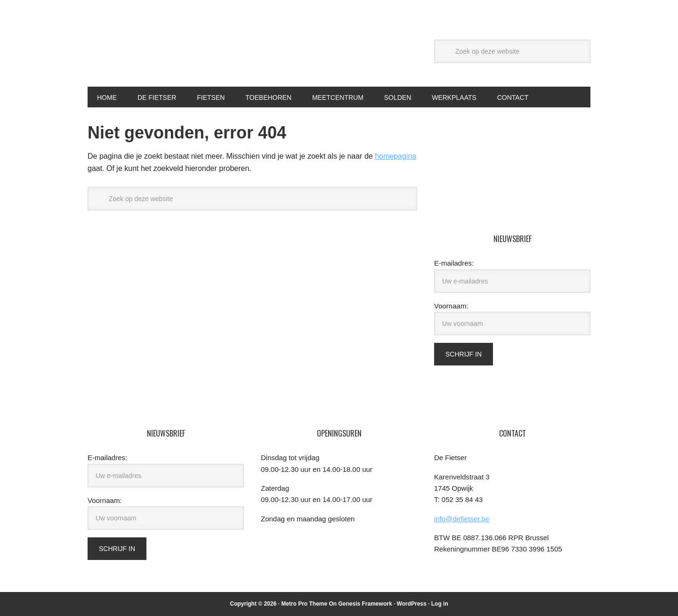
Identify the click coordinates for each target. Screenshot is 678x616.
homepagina (395, 156)
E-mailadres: (454, 263)
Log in (440, 604)
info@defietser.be (462, 519)
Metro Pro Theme (304, 604)
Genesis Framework (365, 604)
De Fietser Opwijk (151, 51)
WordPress (412, 604)
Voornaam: (451, 306)
